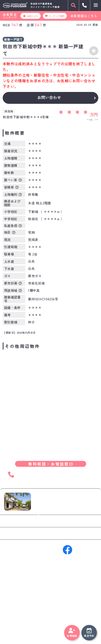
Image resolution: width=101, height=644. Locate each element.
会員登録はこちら (84, 16)
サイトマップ (49, 628)
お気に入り (31, 16)
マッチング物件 (55, 16)
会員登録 (72, 633)
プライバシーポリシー (20, 628)
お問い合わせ (49, 98)
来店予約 (89, 633)
